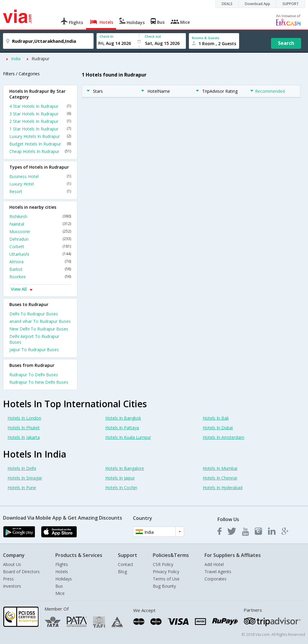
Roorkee (40, 277)
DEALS (227, 4)
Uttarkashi (40, 254)
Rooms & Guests (206, 38)
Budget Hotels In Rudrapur (40, 144)
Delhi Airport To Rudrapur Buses (34, 339)
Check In (106, 36)
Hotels (62, 572)
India (16, 59)
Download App (257, 4)
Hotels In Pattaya (122, 428)
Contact (126, 564)
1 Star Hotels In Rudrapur (40, 129)
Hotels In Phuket (24, 428)
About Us (12, 564)
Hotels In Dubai (218, 428)
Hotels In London (24, 418)
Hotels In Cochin (121, 488)
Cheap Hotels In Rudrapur (40, 151)
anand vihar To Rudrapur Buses (40, 321)
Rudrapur (40, 59)
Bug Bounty (164, 586)
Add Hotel (214, 564)
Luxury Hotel (40, 184)
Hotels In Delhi (22, 468)
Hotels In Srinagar (25, 478)
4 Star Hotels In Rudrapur (40, 106)
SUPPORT (291, 4)
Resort (40, 191)
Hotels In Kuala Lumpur (128, 437)
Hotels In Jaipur (120, 478)
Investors (12, 586)
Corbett (40, 247)
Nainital (40, 224)
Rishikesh (40, 216)
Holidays (64, 579)
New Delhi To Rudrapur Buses (39, 329)
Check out (153, 36)
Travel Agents (218, 572)
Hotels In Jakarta (24, 437)
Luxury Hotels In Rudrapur (40, 136)
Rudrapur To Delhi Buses (34, 375)
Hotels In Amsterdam (223, 437)
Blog (122, 572)
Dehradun (40, 239)
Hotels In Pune (22, 488)
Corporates (216, 579)
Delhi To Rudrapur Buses (34, 314)
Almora (40, 262)
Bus (59, 586)
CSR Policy (163, 564)
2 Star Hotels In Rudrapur (40, 121)
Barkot (40, 269)
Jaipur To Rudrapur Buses (34, 350)
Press (8, 579)
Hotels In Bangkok (123, 418)
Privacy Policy (166, 572)
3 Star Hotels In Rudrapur (40, 114)
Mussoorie (40, 231)
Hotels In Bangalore (125, 468)
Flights (62, 564)
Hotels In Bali (216, 418)
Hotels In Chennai (220, 478)
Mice (60, 593)
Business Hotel (40, 176)
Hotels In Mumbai (220, 468)
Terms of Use (166, 579)
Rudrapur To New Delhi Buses (39, 382)
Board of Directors (21, 572)
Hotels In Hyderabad (223, 488)
